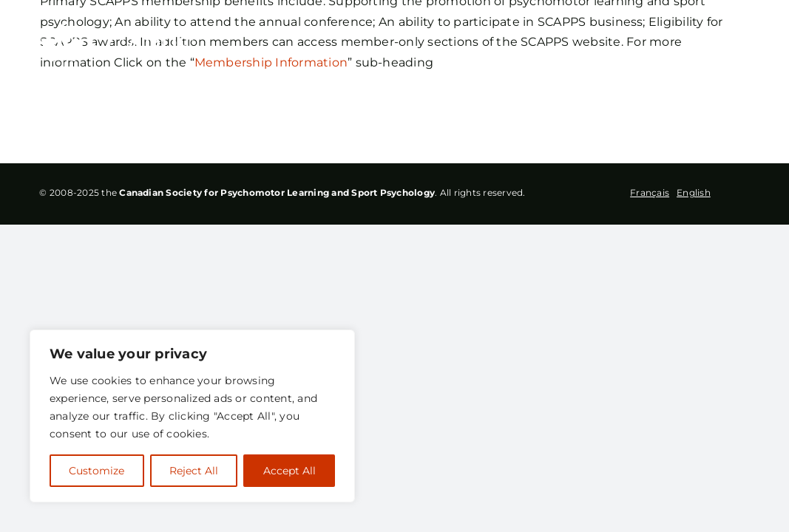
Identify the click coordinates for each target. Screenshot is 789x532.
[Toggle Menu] (739, 45)
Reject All (194, 471)
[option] (694, 192)
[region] (192, 416)
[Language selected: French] (674, 194)
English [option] (694, 192)
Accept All (289, 471)
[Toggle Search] (697, 44)
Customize (96, 471)
